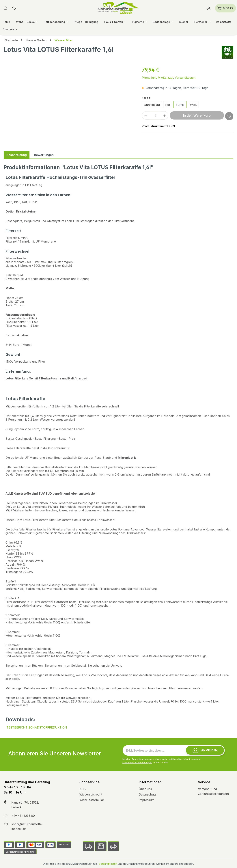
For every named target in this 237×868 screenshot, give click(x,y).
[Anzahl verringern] (146, 115)
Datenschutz (148, 794)
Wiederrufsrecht (91, 794)
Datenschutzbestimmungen (137, 762)
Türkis (180, 105)
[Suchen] (5, 8)
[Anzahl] (155, 115)
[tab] (17, 155)
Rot (168, 105)
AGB (83, 789)
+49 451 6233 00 (23, 816)
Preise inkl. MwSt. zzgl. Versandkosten (169, 78)
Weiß (193, 105)
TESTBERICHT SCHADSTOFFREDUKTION (37, 727)
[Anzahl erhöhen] (165, 115)
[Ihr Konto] (209, 8)
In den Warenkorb (197, 115)
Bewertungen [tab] (44, 155)
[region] (69, 105)
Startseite (11, 40)
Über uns (145, 789)
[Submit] (205, 750)
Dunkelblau (152, 105)
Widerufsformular (92, 800)
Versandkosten (108, 864)
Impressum (147, 800)
